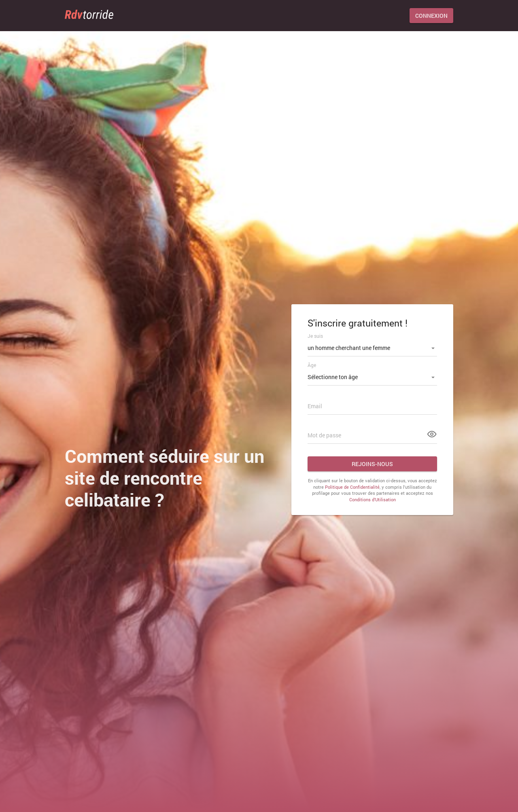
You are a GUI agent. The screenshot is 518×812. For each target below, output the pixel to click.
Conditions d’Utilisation (373, 499)
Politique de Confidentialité (352, 487)
